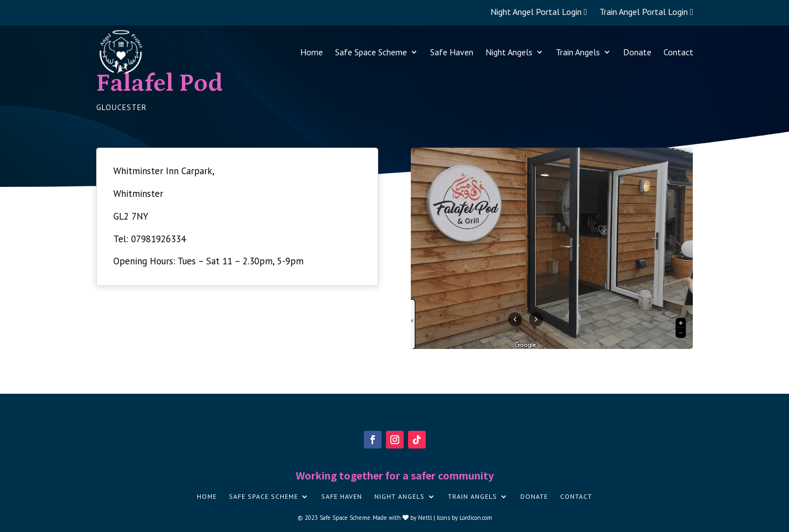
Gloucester (121, 107)
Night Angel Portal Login (539, 12)
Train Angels (578, 52)
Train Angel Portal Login (646, 12)
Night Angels (509, 52)
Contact (678, 52)
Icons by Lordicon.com (464, 518)
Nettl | (427, 518)
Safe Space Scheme (371, 52)
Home (312, 52)
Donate (637, 52)
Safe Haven (452, 52)
